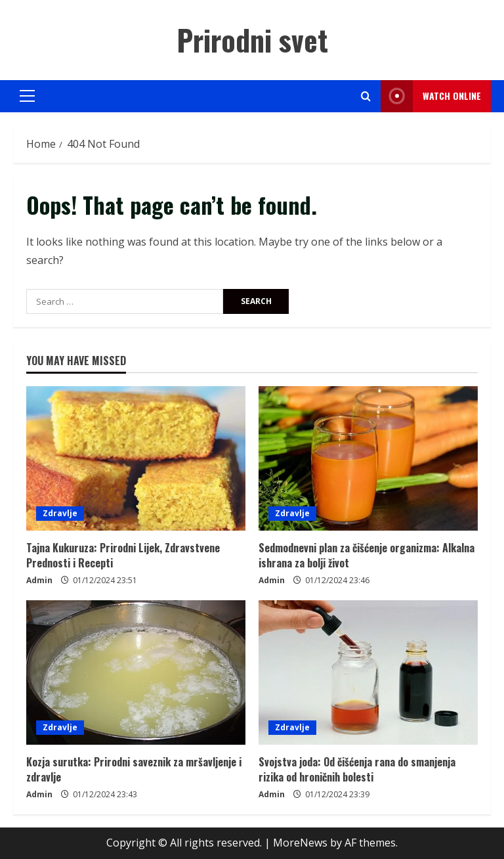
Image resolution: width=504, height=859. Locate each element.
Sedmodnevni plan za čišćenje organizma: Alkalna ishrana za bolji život (367, 555)
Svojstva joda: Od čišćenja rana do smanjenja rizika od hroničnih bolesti (357, 769)
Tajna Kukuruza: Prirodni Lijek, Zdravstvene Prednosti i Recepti (123, 555)
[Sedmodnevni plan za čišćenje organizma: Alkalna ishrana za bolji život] (368, 458)
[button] (27, 96)
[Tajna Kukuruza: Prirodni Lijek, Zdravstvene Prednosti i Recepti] (136, 458)
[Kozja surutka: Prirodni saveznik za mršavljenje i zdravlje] (136, 672)
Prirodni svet (252, 40)
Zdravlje (60, 513)
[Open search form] (366, 96)
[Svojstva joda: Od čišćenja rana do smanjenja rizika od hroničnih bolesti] (368, 672)
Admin (39, 580)
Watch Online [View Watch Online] (431, 96)
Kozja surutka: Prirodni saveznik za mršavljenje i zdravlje (134, 769)
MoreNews (300, 843)
